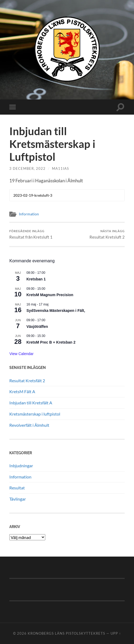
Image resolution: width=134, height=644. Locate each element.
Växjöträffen (37, 327)
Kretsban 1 (36, 279)
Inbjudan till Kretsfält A (31, 403)
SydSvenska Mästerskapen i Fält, (56, 311)
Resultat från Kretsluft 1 (31, 234)
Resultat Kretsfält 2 (27, 381)
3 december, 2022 (27, 168)
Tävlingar (18, 499)
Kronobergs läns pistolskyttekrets (66, 633)
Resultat (17, 488)
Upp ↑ (116, 633)
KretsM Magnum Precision (50, 295)
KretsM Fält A (22, 391)
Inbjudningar (21, 466)
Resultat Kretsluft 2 (107, 234)
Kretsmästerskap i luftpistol (35, 414)
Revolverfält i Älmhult (29, 425)
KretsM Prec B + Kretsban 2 (51, 342)
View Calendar (21, 354)
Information (29, 214)
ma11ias (60, 168)
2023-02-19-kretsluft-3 (33, 195)
